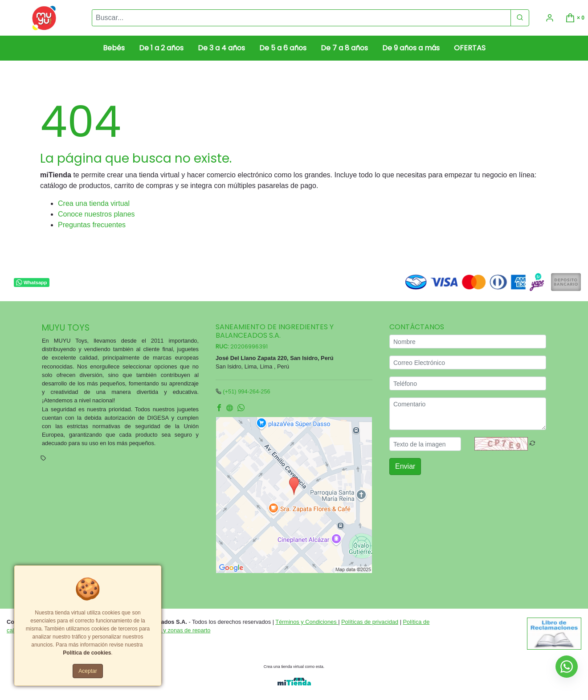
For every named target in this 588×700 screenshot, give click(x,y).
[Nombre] (468, 342)
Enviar (405, 466)
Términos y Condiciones (307, 622)
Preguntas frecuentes (92, 225)
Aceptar (88, 671)
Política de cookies (87, 653)
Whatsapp (31, 282)
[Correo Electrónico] (468, 362)
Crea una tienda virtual (94, 203)
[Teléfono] (468, 383)
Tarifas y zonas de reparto (178, 630)
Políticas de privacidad (370, 622)
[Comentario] (468, 414)
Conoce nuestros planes (96, 214)
